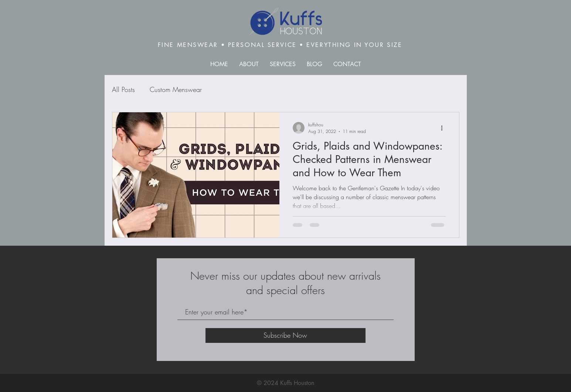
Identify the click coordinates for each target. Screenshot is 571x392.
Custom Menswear (176, 89)
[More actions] (445, 128)
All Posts (123, 89)
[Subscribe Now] (285, 335)
